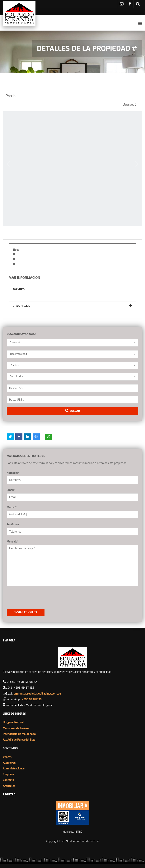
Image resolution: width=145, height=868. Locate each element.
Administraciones (14, 769)
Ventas (7, 757)
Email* (11, 490)
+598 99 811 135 (32, 699)
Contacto (8, 780)
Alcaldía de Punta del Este (19, 740)
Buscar (72, 411)
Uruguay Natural (13, 722)
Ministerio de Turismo (17, 728)
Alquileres (9, 763)
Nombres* (13, 473)
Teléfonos (13, 524)
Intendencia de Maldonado (19, 734)
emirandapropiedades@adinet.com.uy (37, 694)
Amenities (19, 289)
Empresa (8, 774)
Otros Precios (21, 306)
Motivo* (12, 507)
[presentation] (29, 596)
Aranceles (9, 786)
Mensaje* (12, 542)
